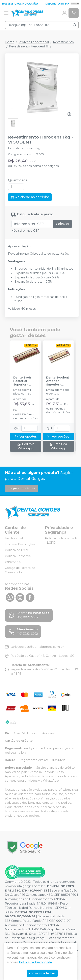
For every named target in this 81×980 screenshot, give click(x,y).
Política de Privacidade (35, 962)
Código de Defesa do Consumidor (20, 570)
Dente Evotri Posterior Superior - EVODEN (23, 381)
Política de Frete (17, 550)
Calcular (63, 224)
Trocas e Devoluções (20, 544)
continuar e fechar (42, 973)
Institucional (14, 538)
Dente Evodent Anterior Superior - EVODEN (58, 381)
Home (10, 42)
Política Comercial (18, 556)
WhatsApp (13, 562)
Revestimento (63, 42)
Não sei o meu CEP (25, 231)
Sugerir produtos (21, 488)
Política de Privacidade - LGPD (61, 540)
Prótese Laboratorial (34, 42)
